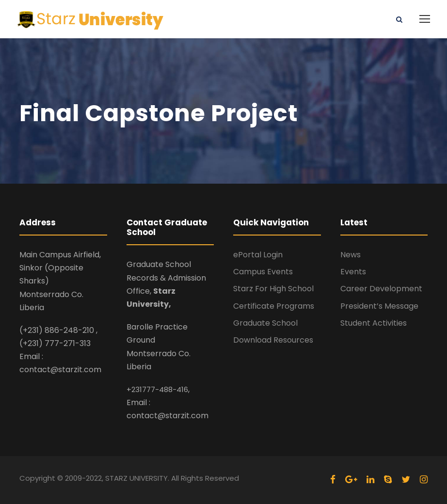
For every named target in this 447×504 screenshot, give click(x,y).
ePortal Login (258, 255)
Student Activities (374, 323)
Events (353, 272)
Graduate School (265, 323)
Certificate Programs (274, 306)
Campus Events (263, 272)
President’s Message (379, 306)
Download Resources (273, 340)
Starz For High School (273, 289)
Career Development (381, 289)
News (351, 255)
